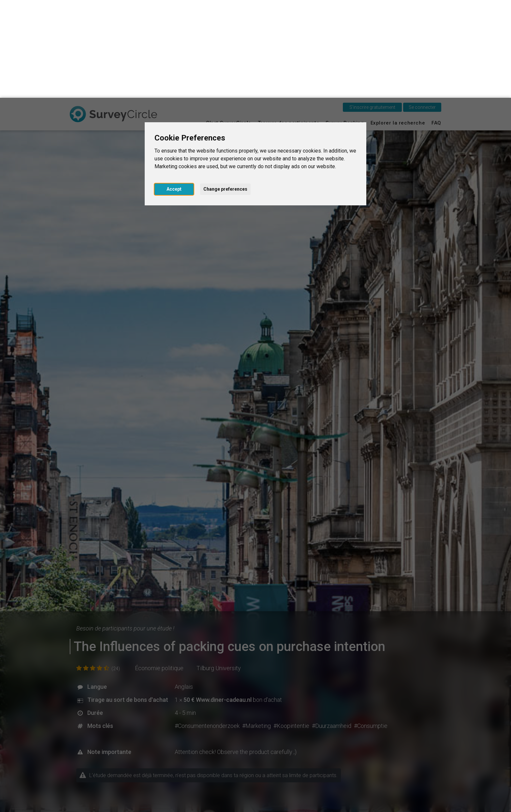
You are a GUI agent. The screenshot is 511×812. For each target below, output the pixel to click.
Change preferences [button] (225, 91)
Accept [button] (174, 91)
